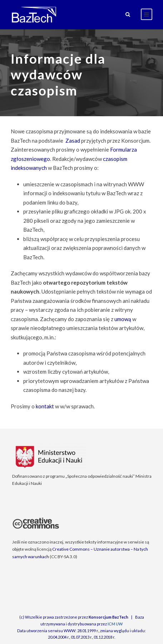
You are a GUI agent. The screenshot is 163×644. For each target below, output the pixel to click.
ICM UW (115, 624)
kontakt (45, 406)
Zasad (73, 141)
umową (123, 319)
